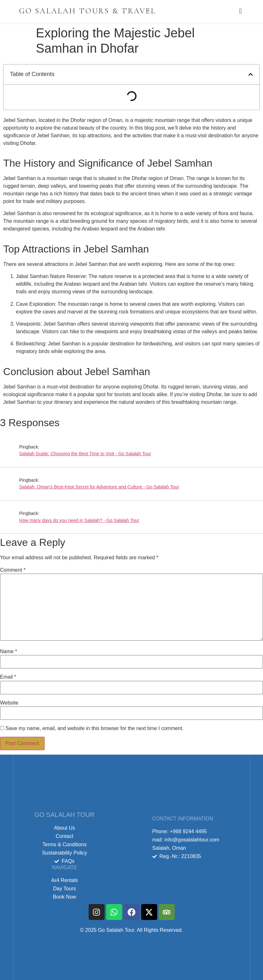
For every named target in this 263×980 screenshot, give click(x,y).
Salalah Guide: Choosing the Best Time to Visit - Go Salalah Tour (85, 454)
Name (8, 652)
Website (9, 703)
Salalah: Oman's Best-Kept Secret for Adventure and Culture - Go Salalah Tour (99, 487)
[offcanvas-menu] (240, 11)
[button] (251, 74)
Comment (13, 570)
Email (8, 677)
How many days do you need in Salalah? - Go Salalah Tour (79, 520)
